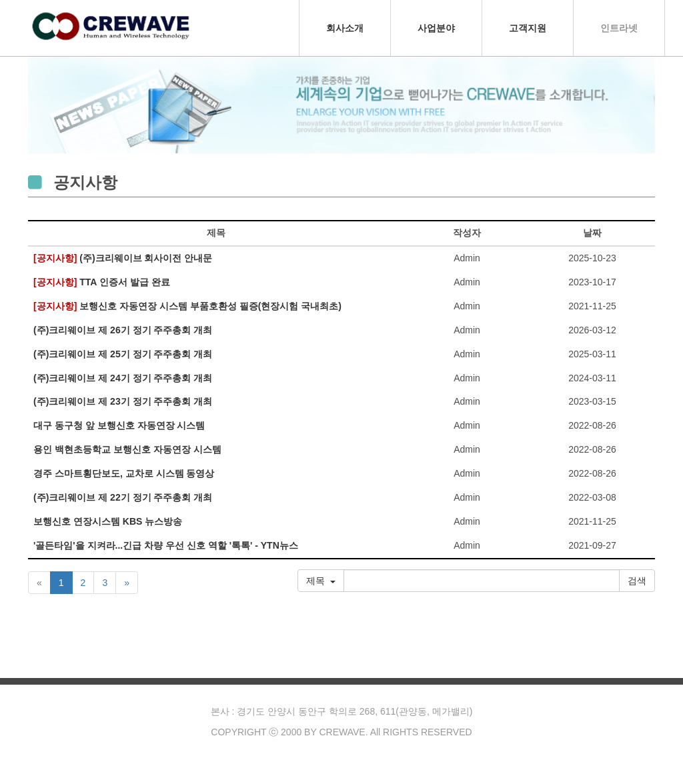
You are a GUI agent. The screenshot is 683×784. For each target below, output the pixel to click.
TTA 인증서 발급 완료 (102, 283)
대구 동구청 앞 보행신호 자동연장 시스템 (119, 426)
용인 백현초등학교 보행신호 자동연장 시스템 (127, 450)
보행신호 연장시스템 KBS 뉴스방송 (108, 522)
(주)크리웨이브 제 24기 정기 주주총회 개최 (123, 379)
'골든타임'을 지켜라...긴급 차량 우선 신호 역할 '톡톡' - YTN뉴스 (166, 546)
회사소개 (345, 28)
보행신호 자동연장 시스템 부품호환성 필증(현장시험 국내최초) (187, 307)
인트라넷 (619, 28)
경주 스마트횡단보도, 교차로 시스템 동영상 (124, 474)
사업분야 (436, 28)
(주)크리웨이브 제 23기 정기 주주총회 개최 (123, 402)
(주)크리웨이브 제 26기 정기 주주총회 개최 (123, 331)
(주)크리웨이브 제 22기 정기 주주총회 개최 (123, 498)
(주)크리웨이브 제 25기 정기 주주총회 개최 (123, 355)
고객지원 (528, 28)
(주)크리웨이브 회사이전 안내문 (123, 259)
